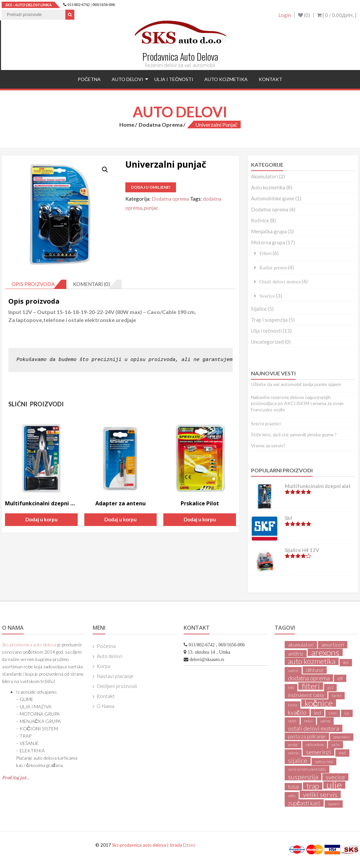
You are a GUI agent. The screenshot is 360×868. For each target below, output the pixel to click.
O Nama (105, 706)
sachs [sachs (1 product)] (335, 744)
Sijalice (259, 309)
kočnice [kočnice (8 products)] (319, 703)
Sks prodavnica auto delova (29, 644)
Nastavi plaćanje (115, 676)
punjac (151, 208)
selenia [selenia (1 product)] (293, 753)
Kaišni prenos (273, 267)
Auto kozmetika (226, 79)
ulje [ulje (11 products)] (334, 785)
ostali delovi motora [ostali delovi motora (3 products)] (313, 728)
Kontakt (270, 79)
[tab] (36, 284)
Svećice (267, 296)
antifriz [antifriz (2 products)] (296, 654)
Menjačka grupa (269, 231)
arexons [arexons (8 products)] (325, 652)
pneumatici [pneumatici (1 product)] (342, 737)
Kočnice (260, 220)
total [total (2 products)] (293, 787)
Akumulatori (264, 176)
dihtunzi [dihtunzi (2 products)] (315, 670)
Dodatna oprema (161, 124)
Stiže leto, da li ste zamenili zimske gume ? (294, 434)
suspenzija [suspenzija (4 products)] (303, 777)
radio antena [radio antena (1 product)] (315, 744)
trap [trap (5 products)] (313, 786)
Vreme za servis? (268, 445)
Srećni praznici (266, 423)
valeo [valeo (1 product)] (292, 795)
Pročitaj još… (16, 777)
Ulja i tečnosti (174, 79)
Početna (89, 79)
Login (285, 15)
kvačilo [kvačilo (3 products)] (297, 712)
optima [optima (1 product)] (325, 721)
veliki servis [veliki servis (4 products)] (320, 794)
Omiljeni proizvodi (117, 686)
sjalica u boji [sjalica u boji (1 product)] (324, 761)
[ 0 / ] (337, 15)
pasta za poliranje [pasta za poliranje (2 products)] (307, 736)
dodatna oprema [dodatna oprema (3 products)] (309, 678)
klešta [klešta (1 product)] (292, 705)
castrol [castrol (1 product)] (293, 670)
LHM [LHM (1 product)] (333, 713)
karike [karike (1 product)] (336, 695)
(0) (304, 15)
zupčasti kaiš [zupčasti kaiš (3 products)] (304, 803)
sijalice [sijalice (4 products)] (298, 760)
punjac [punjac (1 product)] (293, 744)
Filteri (265, 253)
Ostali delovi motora (280, 281)
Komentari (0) (91, 284)
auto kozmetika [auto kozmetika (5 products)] (312, 661)
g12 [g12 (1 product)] (330, 687)
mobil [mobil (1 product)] (292, 721)
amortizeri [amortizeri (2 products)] (333, 645)
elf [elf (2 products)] (340, 678)
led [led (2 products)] (317, 713)
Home (127, 124)
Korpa (103, 666)
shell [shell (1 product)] (342, 753)
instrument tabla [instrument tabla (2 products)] (306, 695)
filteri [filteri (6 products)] (311, 686)
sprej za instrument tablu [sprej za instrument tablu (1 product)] (307, 769)
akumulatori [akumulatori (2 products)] (301, 645)
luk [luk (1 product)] (347, 713)
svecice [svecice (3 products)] (335, 777)
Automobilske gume (273, 198)
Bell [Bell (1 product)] (346, 662)
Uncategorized (267, 342)
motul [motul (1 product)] (308, 721)
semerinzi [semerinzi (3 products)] (318, 752)
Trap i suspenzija (269, 320)
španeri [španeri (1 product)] (334, 804)
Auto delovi (127, 79)
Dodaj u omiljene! (151, 187)
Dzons (189, 845)
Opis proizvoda (33, 284)
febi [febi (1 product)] (291, 687)
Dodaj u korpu (41, 519)
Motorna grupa (268, 242)
